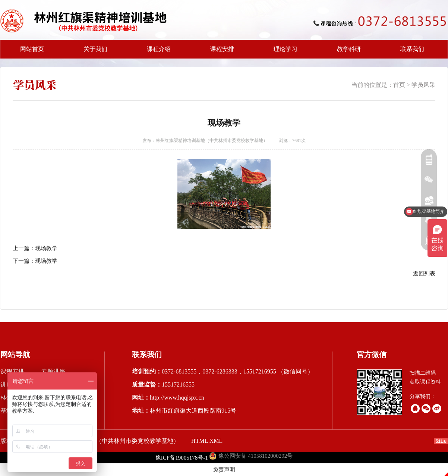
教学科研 (347, 52)
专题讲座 (53, 371)
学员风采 (423, 85)
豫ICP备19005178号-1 (182, 458)
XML (216, 441)
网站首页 (32, 49)
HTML (200, 441)
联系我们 (412, 49)
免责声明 (224, 470)
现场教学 (46, 248)
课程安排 (220, 52)
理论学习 (285, 49)
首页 (399, 85)
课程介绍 (157, 52)
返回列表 (424, 274)
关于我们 (93, 52)
